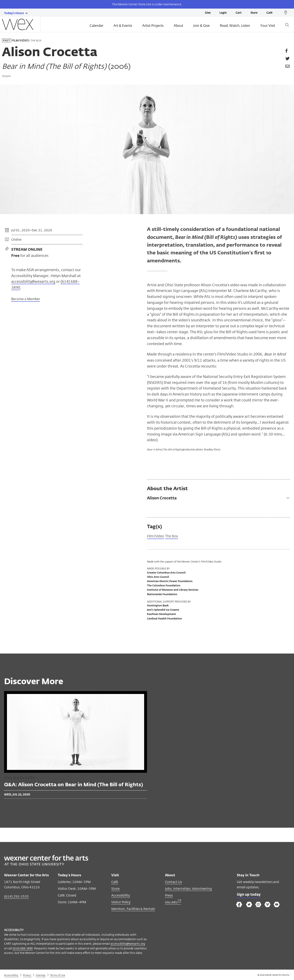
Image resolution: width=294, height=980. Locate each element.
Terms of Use (58, 976)
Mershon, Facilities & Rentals (133, 909)
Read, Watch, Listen (235, 26)
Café (269, 13)
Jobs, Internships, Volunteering (188, 889)
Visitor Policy (121, 903)
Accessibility (121, 896)
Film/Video (156, 537)
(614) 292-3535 (16, 897)
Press (169, 896)
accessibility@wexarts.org (33, 281)
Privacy (27, 976)
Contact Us (173, 882)
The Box (174, 537)
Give (208, 13)
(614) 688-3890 (23, 949)
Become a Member (26, 299)
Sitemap (41, 976)
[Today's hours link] (14, 13)
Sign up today (249, 895)
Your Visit (268, 26)
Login (223, 13)
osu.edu (173, 903)
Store (254, 13)
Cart (239, 13)
